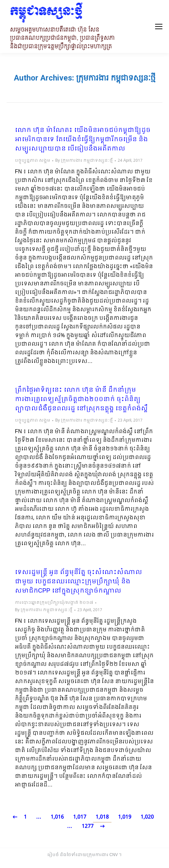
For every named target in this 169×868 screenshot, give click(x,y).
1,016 (57, 817)
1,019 (125, 817)
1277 (88, 826)
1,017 (80, 817)
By (84, 161)
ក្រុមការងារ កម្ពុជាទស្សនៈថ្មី (116, 78)
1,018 (102, 817)
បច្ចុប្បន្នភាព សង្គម (33, 161)
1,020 (147, 817)
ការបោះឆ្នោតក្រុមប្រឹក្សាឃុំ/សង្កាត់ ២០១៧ (54, 603)
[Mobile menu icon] (159, 27)
